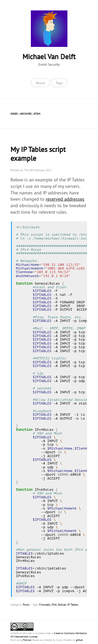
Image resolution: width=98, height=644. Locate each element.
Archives (26, 114)
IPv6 (54, 605)
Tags (59, 83)
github (79, 640)
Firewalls (45, 605)
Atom (37, 114)
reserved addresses (65, 199)
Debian (62, 605)
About (40, 83)
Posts (26, 605)
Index (14, 114)
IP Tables (73, 605)
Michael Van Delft (49, 57)
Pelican (27, 640)
